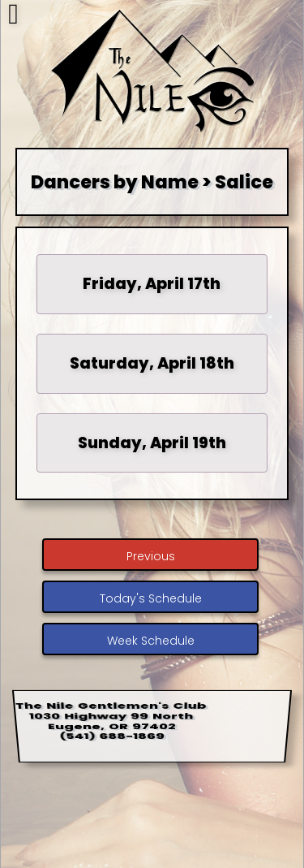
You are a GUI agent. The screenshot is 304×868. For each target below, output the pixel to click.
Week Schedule (151, 641)
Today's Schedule (151, 598)
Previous (151, 556)
